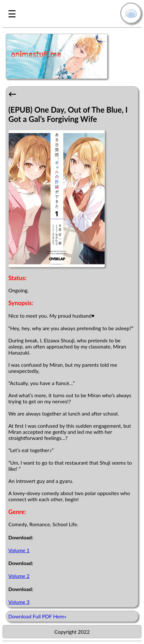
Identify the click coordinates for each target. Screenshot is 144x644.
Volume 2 (19, 576)
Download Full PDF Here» (37, 616)
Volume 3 (19, 602)
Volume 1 (19, 550)
